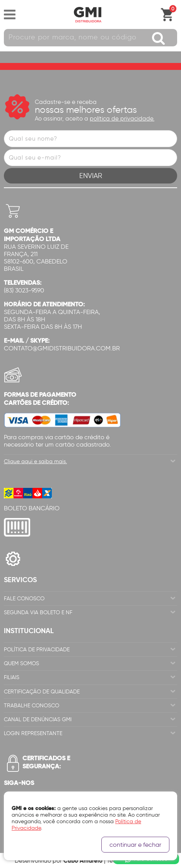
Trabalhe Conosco (32, 706)
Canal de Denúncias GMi (38, 719)
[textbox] (90, 38)
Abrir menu (10, 15)
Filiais (12, 677)
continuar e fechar (135, 845)
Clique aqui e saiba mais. (35, 461)
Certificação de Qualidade (42, 692)
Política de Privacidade (37, 650)
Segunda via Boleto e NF (38, 612)
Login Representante (33, 733)
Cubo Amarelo (83, 860)
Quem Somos (21, 663)
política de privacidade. (122, 119)
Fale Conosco (24, 599)
